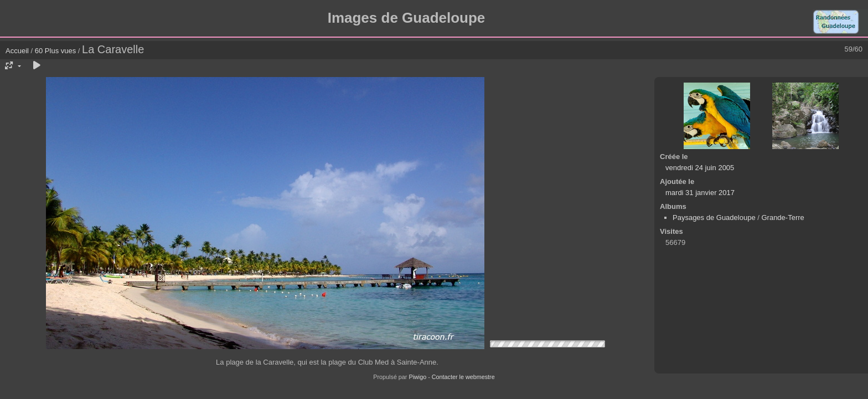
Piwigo (417, 377)
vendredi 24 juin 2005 (700, 168)
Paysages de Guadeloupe (714, 218)
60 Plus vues (55, 51)
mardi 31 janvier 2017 (700, 193)
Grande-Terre (782, 218)
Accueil (17, 51)
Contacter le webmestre (463, 377)
